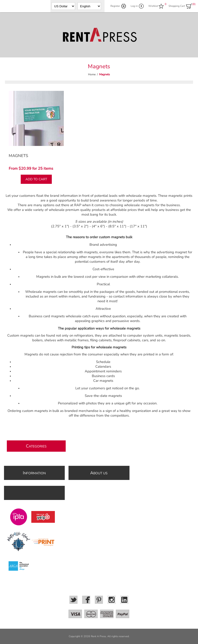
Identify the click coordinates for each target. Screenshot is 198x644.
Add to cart (36, 179)
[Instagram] (112, 600)
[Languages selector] (89, 6)
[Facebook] (86, 600)
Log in (134, 6)
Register (115, 6)
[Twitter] (73, 600)
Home (92, 74)
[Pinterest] (99, 600)
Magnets (18, 156)
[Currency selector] (63, 6)
